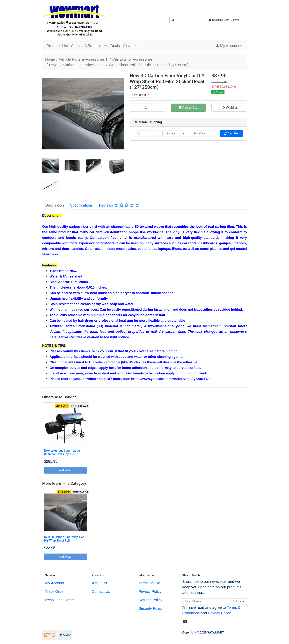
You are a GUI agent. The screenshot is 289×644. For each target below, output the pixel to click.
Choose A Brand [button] (84, 46)
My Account (55, 583)
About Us (99, 583)
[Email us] (185, 622)
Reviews (119, 205)
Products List (57, 46)
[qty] (145, 133)
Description (55, 205)
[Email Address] (207, 602)
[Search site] (173, 20)
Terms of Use (149, 583)
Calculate (231, 133)
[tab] (55, 205)
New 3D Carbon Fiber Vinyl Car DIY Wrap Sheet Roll (64, 539)
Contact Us (101, 591)
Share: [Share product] (139, 95)
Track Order (55, 591)
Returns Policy (150, 600)
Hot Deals (112, 46)
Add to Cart (188, 108)
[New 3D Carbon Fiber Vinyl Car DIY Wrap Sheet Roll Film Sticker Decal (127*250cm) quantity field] (147, 108)
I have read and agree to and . (211, 610)
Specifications (81, 205)
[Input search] (141, 20)
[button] (229, 46)
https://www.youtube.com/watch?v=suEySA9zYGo (171, 379)
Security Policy (151, 608)
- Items (224, 20)
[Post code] (203, 133)
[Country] (174, 133)
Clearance (131, 46)
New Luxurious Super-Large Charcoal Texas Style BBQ (62, 452)
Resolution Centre (60, 600)
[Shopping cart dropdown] (244, 20)
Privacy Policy (150, 591)
